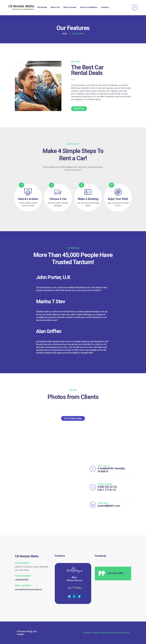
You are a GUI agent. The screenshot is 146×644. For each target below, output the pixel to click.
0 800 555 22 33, (107, 487)
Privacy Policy (125, 633)
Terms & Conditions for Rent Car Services (100, 633)
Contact (117, 633)
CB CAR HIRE (116, 573)
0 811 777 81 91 (107, 490)
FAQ (85, 633)
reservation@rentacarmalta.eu (28, 589)
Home (64, 34)
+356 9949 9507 (22, 580)
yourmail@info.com (109, 506)
